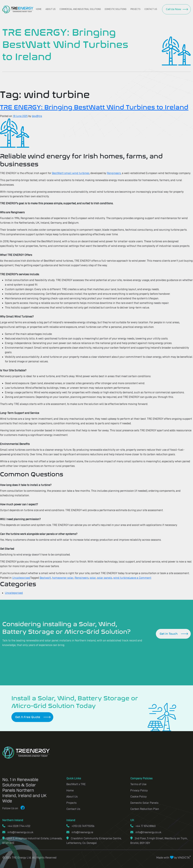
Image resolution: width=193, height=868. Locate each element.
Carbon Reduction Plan (145, 808)
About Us (51, 9)
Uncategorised (21, 577)
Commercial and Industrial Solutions (80, 9)
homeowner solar (63, 577)
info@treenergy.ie (80, 831)
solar (93, 577)
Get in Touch (168, 633)
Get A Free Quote (28, 717)
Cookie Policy (139, 796)
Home (39, 9)
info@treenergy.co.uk (18, 831)
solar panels (104, 577)
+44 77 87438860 (143, 825)
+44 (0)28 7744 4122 (17, 825)
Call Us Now (174, 9)
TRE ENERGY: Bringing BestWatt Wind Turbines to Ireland (96, 107)
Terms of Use (138, 784)
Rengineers (114, 173)
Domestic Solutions (116, 9)
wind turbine (121, 577)
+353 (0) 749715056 (80, 825)
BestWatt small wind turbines (71, 173)
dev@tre (37, 116)
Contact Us (151, 9)
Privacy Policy (139, 790)
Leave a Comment (140, 577)
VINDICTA (184, 857)
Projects (135, 9)
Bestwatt (45, 577)
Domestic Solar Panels (144, 802)
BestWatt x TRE (76, 784)
